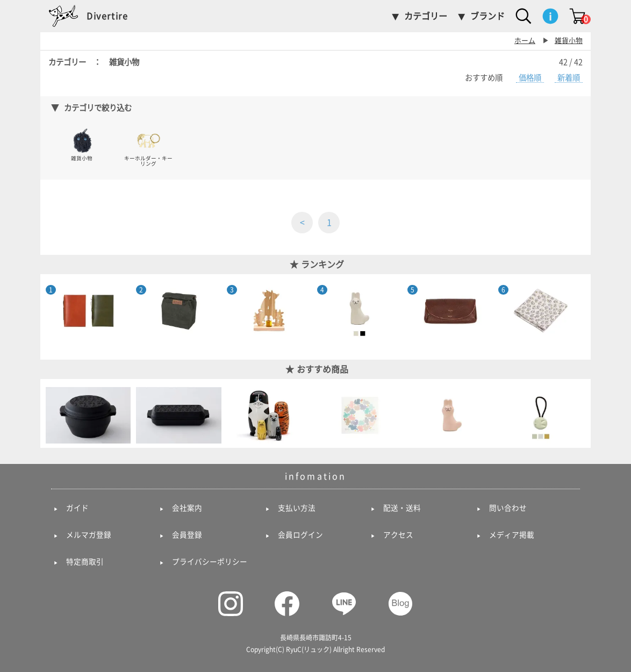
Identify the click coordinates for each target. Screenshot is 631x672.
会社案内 (187, 508)
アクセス (398, 535)
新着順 (569, 78)
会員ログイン (300, 535)
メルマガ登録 (89, 535)
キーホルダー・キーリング (148, 147)
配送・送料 (402, 508)
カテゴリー (426, 16)
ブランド (487, 16)
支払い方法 (297, 508)
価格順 (530, 78)
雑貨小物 (569, 41)
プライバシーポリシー (210, 562)
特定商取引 (85, 562)
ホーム (525, 41)
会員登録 (187, 535)
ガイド (77, 508)
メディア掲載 (512, 535)
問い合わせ (508, 508)
